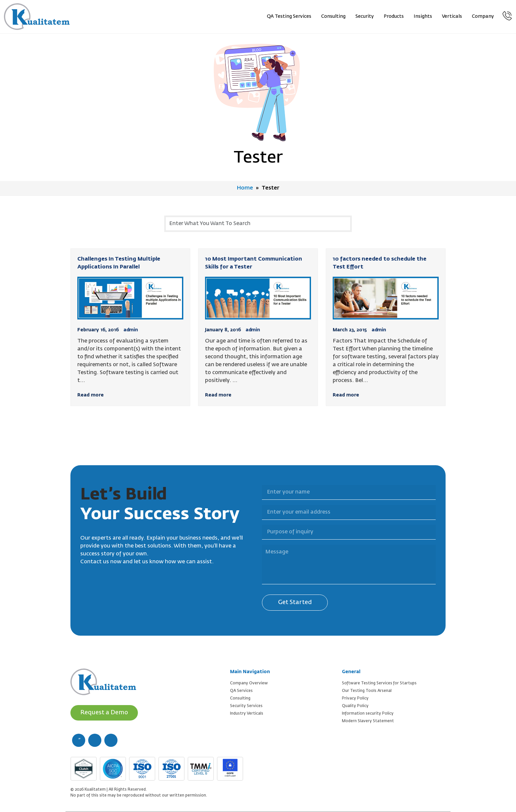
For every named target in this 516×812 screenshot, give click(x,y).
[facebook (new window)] (79, 740)
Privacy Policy (355, 698)
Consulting (333, 16)
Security (365, 16)
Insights (423, 16)
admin (131, 330)
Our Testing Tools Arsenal (367, 691)
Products (394, 16)
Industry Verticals (247, 714)
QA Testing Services (289, 16)
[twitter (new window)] (95, 740)
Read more (90, 395)
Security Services (246, 706)
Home (245, 188)
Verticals (452, 16)
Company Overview (249, 683)
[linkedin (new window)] (111, 740)
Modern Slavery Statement (368, 721)
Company (483, 16)
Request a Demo (104, 713)
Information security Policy (368, 714)
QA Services (241, 691)
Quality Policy (355, 706)
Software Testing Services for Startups (379, 683)
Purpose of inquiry (258, 521)
